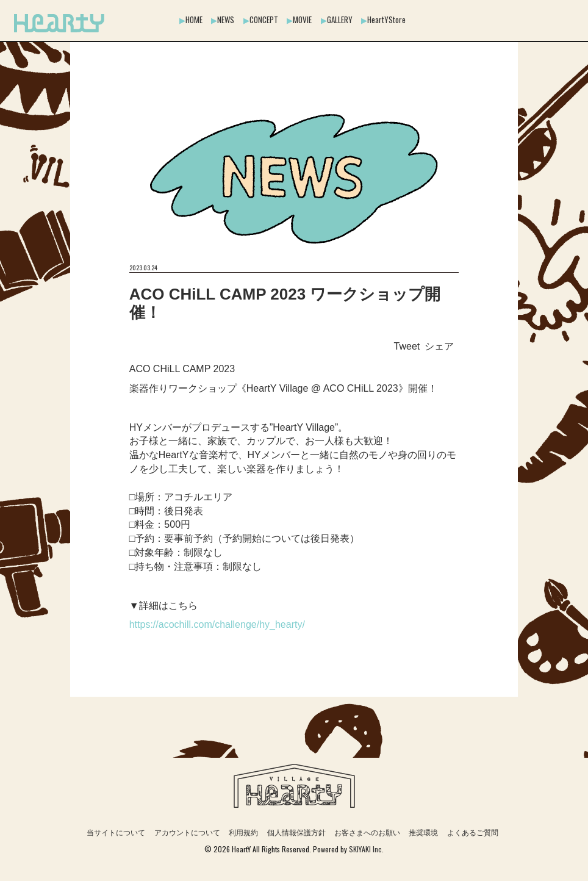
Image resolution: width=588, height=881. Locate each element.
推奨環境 (423, 833)
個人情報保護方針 (296, 833)
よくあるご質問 (473, 833)
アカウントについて (187, 833)
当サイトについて (116, 833)
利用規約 (243, 833)
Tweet (407, 346)
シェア (439, 346)
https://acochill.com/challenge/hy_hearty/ (217, 624)
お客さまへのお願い (367, 833)
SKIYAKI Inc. (366, 849)
